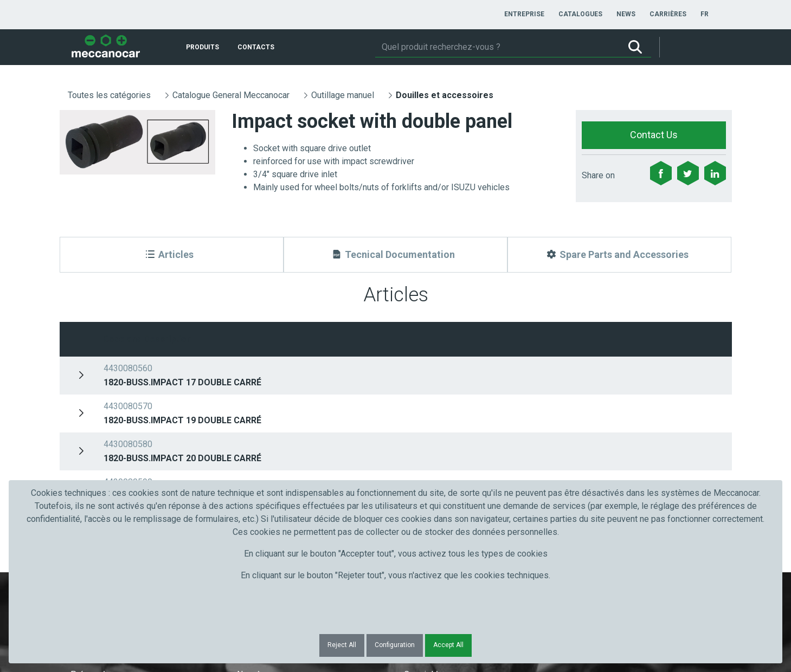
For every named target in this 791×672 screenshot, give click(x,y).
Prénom (88, 401)
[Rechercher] (497, 47)
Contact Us (654, 135)
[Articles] (172, 255)
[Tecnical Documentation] (395, 255)
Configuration (395, 645)
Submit (590, 421)
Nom (249, 401)
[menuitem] (524, 14)
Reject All (342, 645)
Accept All (448, 645)
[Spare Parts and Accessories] (619, 255)
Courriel (421, 401)
